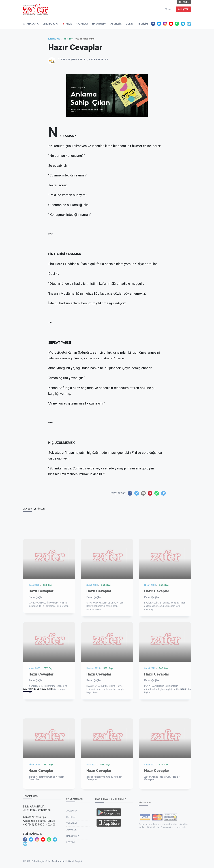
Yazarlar (72, 859)
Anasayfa (72, 846)
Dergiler (71, 853)
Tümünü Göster (183, 689)
